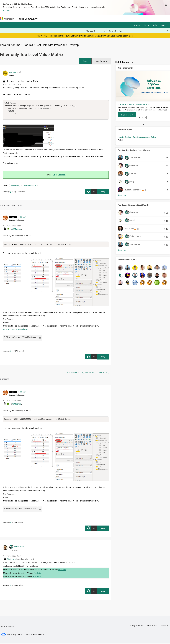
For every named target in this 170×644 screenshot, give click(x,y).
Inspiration (55, 19)
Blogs (89, 19)
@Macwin (16, 230)
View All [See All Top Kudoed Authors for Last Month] (122, 250)
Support (110, 19)
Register (137, 25)
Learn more (128, 36)
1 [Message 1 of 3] (11, 192)
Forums (43, 19)
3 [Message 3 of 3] (11, 352)
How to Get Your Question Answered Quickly (137, 137)
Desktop (74, 45)
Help (155, 25)
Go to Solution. (59, 175)
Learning (99, 19)
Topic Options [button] (101, 61)
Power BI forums (10, 45)
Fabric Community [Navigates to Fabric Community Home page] (28, 19)
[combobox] (138, 31)
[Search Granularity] (96, 31)
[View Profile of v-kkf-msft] (22, 218)
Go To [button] (164, 25)
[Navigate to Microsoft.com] (7, 19)
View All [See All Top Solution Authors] (122, 195)
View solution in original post (15, 330)
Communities (77, 19)
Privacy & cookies (137, 626)
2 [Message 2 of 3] (11, 586)
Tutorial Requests (29, 186)
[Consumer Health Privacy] (34, 635)
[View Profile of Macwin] (12, 72)
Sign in (147, 25)
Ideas (66, 19)
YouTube (62, 571)
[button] (85, 61)
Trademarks (164, 626)
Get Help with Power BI (51, 45)
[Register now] (127, 115)
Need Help (15, 186)
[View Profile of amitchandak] (19, 548)
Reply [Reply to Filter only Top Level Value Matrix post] (103, 192)
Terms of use (151, 626)
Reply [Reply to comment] (103, 358)
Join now (6, 10)
